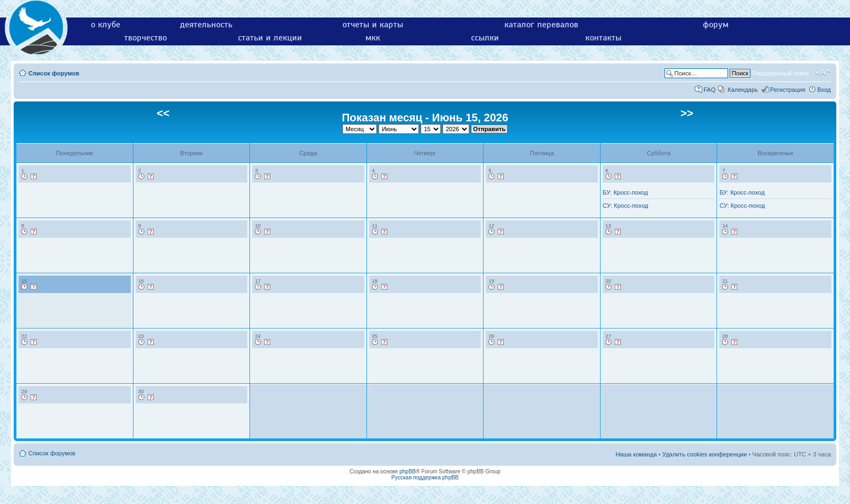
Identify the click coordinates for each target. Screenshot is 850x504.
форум (716, 25)
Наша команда (636, 454)
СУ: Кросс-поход (625, 206)
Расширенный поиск (781, 73)
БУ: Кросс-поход (625, 192)
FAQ (709, 90)
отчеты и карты (373, 25)
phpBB (407, 471)
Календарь (743, 90)
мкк (373, 38)
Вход (824, 90)
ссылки (485, 38)
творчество (145, 38)
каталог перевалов (541, 25)
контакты (603, 38)
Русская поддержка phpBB (425, 477)
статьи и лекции (270, 38)
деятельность (206, 25)
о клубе (106, 25)
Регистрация (788, 90)
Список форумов (54, 73)
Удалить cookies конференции (705, 454)
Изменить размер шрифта (823, 73)
